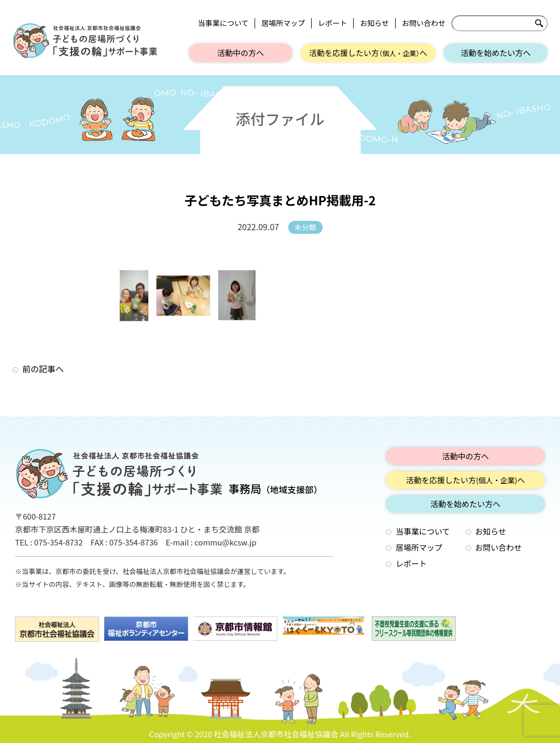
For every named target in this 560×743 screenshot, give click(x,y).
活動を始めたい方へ (495, 53)
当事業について (223, 23)
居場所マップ (283, 23)
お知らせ (374, 23)
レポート (332, 23)
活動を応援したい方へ (368, 53)
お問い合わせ (424, 23)
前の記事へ (43, 369)
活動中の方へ (241, 53)
